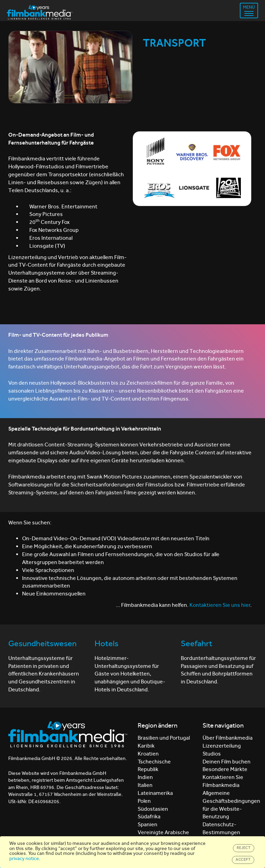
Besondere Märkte (225, 769)
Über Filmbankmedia (228, 738)
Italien (145, 785)
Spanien (148, 824)
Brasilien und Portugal (164, 738)
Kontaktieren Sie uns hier (220, 605)
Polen (144, 801)
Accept (243, 860)
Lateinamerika (155, 793)
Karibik (146, 746)
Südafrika (149, 816)
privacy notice (24, 859)
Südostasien (153, 809)
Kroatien (148, 754)
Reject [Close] (244, 848)
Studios (212, 754)
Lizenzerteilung (222, 746)
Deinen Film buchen (227, 762)
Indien (145, 777)
